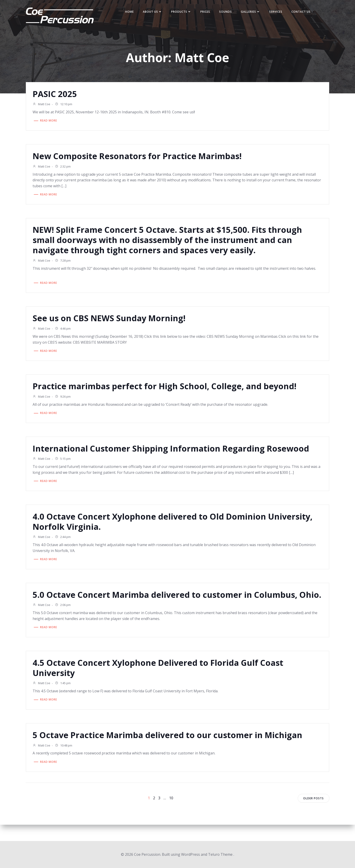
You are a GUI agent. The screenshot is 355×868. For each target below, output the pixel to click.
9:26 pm (64, 400)
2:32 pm (64, 168)
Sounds (226, 12)
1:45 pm (64, 700)
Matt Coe (43, 105)
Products (182, 12)
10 (171, 815)
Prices (206, 12)
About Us (153, 12)
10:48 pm (65, 763)
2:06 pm (64, 621)
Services (276, 12)
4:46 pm (64, 332)
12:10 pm (65, 105)
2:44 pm (64, 542)
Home (130, 12)
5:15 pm (64, 463)
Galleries (251, 12)
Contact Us (301, 12)
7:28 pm (64, 263)
